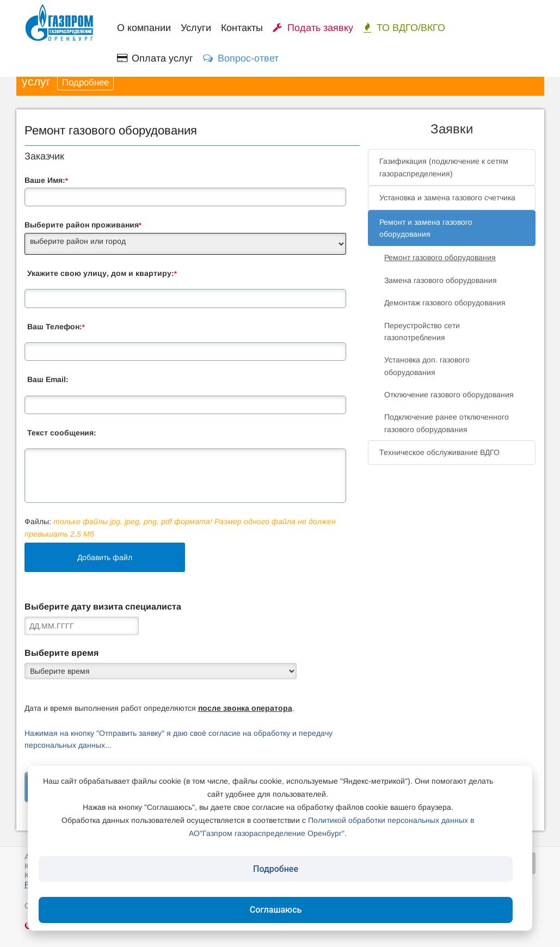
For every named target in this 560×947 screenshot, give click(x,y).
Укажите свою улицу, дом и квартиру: (102, 273)
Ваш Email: (48, 379)
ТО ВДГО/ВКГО (404, 28)
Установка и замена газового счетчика (447, 198)
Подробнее (85, 82)
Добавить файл (105, 557)
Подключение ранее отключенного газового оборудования (447, 423)
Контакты (242, 28)
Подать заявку (313, 28)
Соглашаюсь (276, 910)
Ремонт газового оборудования (440, 257)
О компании (144, 28)
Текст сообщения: (62, 433)
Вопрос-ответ (241, 58)
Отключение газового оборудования (449, 395)
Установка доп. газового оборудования (427, 366)
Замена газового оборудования (441, 280)
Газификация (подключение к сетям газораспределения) (444, 167)
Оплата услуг (155, 58)
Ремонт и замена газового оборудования (426, 228)
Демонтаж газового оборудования (445, 303)
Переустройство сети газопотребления (422, 331)
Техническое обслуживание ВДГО (439, 452)
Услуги (196, 28)
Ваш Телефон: (56, 327)
